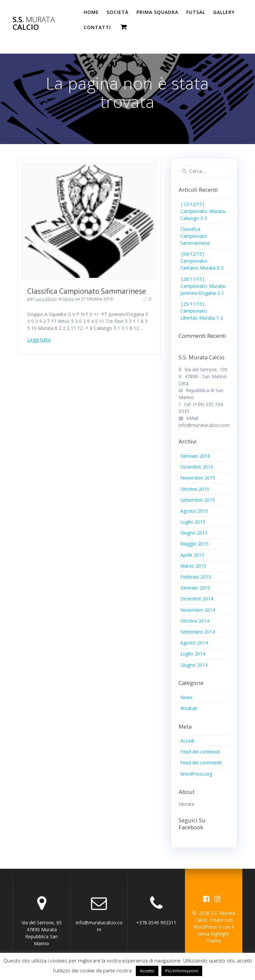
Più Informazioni (182, 971)
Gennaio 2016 (195, 456)
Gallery (224, 12)
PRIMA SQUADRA (157, 12)
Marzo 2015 (193, 566)
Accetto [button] (147, 971)
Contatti (97, 27)
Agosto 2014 (194, 643)
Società (118, 12)
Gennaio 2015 (195, 588)
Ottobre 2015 (195, 489)
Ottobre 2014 (195, 621)
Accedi (187, 741)
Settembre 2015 (198, 500)
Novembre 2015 (198, 478)
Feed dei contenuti (200, 752)
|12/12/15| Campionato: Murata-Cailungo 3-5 (203, 211)
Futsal (196, 12)
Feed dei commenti (201, 763)
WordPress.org (196, 774)
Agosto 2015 (194, 511)
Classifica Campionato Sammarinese (87, 291)
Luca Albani (46, 299)
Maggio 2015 (194, 544)
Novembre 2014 (198, 610)
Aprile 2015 (192, 555)
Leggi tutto (39, 340)
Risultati (189, 708)
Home (91, 12)
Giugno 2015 (194, 533)
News (68, 299)
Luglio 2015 (193, 522)
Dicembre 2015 (197, 467)
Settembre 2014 (198, 632)
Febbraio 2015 (196, 577)
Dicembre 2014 (197, 599)
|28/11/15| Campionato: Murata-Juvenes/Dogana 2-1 (203, 286)
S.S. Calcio (34, 23)
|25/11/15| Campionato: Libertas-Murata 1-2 (202, 311)
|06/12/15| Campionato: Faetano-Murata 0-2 (202, 261)
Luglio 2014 (193, 654)
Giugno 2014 (194, 665)
